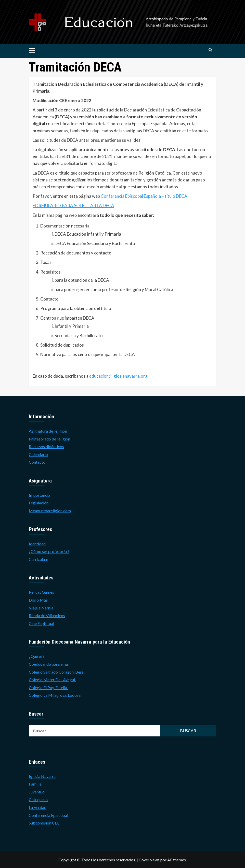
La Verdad (38, 807)
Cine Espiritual (41, 623)
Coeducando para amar (49, 664)
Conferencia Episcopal (48, 815)
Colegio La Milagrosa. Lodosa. (55, 695)
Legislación (39, 503)
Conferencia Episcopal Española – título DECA (144, 196)
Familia (35, 784)
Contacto (37, 462)
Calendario (38, 454)
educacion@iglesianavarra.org (118, 376)
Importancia (40, 495)
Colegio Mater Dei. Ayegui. (52, 680)
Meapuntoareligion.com (50, 511)
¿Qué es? (37, 656)
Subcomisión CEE (44, 823)
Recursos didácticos (46, 446)
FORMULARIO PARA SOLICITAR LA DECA (73, 205)
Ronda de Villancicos (47, 615)
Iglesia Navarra (42, 776)
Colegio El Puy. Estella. (48, 687)
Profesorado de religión (49, 439)
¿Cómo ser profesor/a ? (49, 551)
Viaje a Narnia (41, 608)
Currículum (38, 559)
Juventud (37, 792)
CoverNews (149, 860)
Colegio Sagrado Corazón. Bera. (57, 672)
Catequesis (38, 799)
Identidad (37, 544)
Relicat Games (41, 592)
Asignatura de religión (48, 431)
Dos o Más (38, 600)
